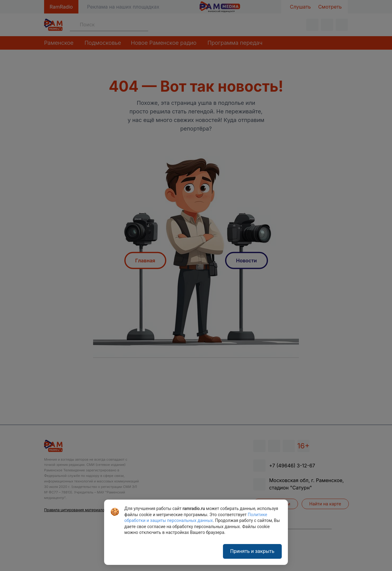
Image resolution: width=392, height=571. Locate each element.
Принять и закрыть (252, 551)
